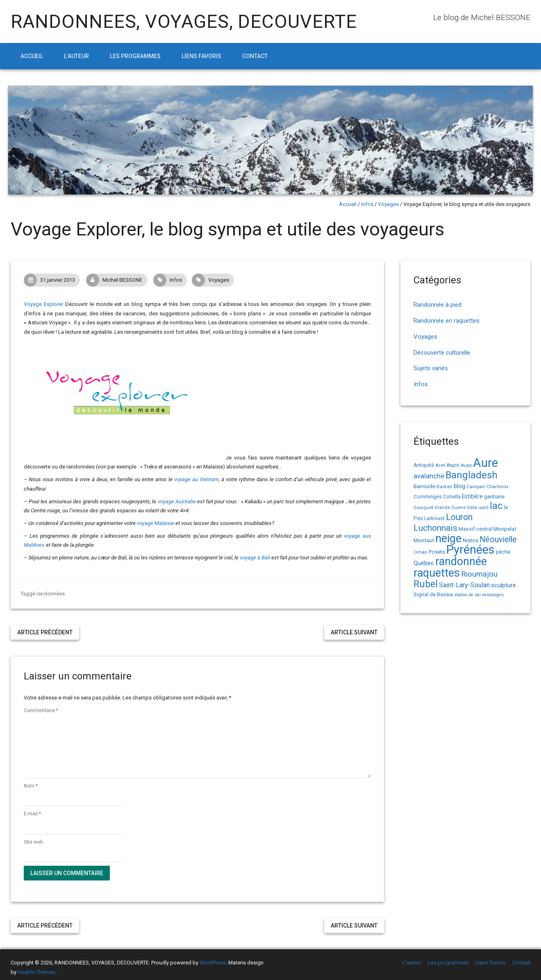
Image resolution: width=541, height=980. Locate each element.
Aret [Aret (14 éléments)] (440, 465)
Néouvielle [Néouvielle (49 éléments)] (498, 540)
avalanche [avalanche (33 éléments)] (429, 476)
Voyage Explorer (43, 304)
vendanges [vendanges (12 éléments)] (493, 595)
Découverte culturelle (442, 353)
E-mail (32, 814)
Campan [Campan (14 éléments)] (476, 487)
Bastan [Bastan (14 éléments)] (444, 487)
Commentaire (41, 711)
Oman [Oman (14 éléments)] (421, 552)
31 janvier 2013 (52, 280)
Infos (367, 204)
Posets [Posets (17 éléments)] (437, 552)
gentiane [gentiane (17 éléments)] (494, 497)
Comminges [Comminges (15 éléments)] (428, 497)
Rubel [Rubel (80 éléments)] (426, 584)
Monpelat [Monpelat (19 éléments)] (505, 529)
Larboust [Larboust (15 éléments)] (434, 518)
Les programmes (135, 56)
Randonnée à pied (438, 305)
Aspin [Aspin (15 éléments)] (453, 465)
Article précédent (45, 632)
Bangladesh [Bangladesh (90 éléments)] (472, 475)
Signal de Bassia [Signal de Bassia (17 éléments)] (433, 594)
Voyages (388, 204)
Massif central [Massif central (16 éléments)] (475, 529)
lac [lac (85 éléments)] (496, 506)
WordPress (213, 963)
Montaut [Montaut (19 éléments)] (424, 540)
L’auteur (76, 56)
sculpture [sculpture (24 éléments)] (503, 585)
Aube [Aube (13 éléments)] (466, 465)
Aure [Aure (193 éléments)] (485, 463)
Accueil (32, 56)
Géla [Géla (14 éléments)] (472, 507)
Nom (31, 786)
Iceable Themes (36, 972)
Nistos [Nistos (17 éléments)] (471, 540)
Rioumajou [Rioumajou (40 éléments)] (479, 574)
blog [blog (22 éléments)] (459, 486)
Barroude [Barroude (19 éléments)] (424, 486)
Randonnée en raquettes (447, 321)
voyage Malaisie (156, 523)
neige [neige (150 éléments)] (448, 539)
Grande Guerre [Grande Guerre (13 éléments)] (450, 508)
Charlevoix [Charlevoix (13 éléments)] (498, 487)
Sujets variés (431, 368)
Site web (33, 842)
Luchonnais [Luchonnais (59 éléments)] (435, 528)
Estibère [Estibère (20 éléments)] (472, 496)
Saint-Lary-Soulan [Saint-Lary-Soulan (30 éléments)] (464, 585)
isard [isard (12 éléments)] (483, 508)
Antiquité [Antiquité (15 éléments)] (424, 465)
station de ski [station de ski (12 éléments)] (467, 595)
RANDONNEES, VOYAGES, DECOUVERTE (184, 22)
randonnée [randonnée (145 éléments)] (461, 561)
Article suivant (354, 632)
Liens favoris (201, 56)
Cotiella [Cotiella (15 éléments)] (452, 497)
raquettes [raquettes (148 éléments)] (437, 573)
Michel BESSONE (116, 280)
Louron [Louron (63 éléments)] (459, 517)
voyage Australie (177, 501)
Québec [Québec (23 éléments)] (424, 563)
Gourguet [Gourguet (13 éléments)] (423, 508)
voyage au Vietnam (197, 479)
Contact (255, 56)
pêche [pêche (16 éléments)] (503, 552)
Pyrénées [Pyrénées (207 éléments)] (471, 550)
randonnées (51, 594)
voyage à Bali (255, 558)
